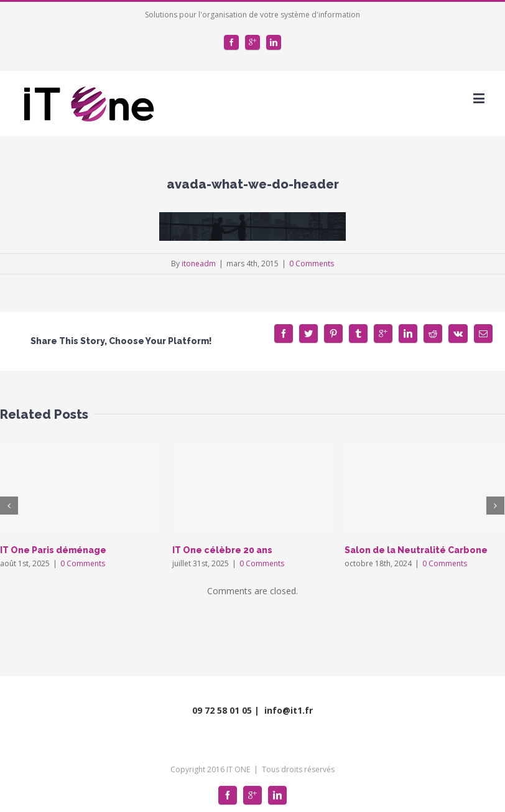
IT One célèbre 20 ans (222, 550)
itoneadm (199, 264)
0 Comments (312, 264)
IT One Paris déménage (53, 550)
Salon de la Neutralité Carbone (416, 550)
